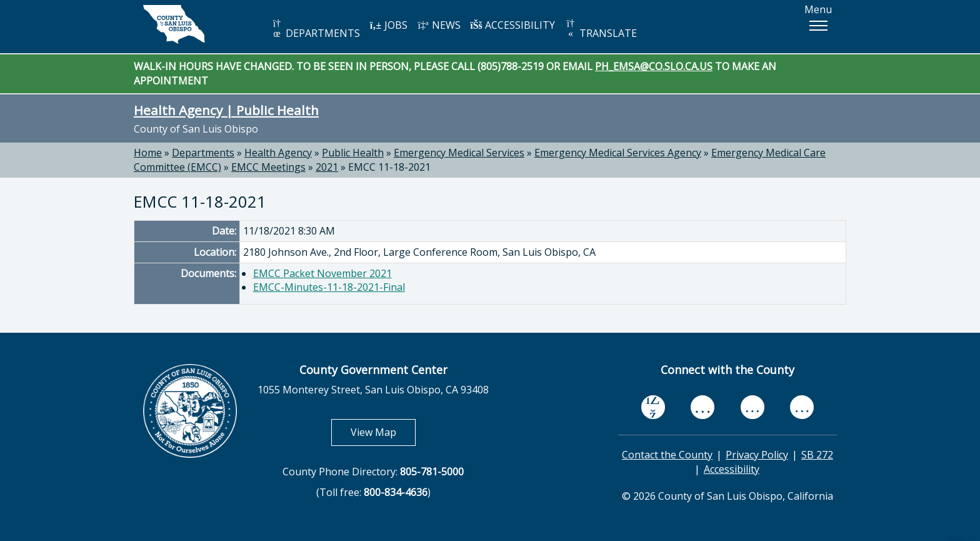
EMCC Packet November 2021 (322, 273)
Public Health (353, 153)
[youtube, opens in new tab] (703, 407)
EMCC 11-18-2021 (389, 167)
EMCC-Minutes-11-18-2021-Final (329, 287)
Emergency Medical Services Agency (618, 153)
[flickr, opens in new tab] (752, 407)
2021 (327, 167)
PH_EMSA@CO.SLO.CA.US (654, 66)
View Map (383, 432)
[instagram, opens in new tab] (802, 407)
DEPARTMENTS (315, 29)
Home (148, 153)
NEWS (439, 25)
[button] (818, 26)
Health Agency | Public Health (226, 110)
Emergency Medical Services (459, 153)
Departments (203, 153)
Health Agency (278, 153)
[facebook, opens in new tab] (653, 407)
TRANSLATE (601, 29)
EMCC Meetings (268, 167)
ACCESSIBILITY (512, 25)
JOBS (388, 25)
